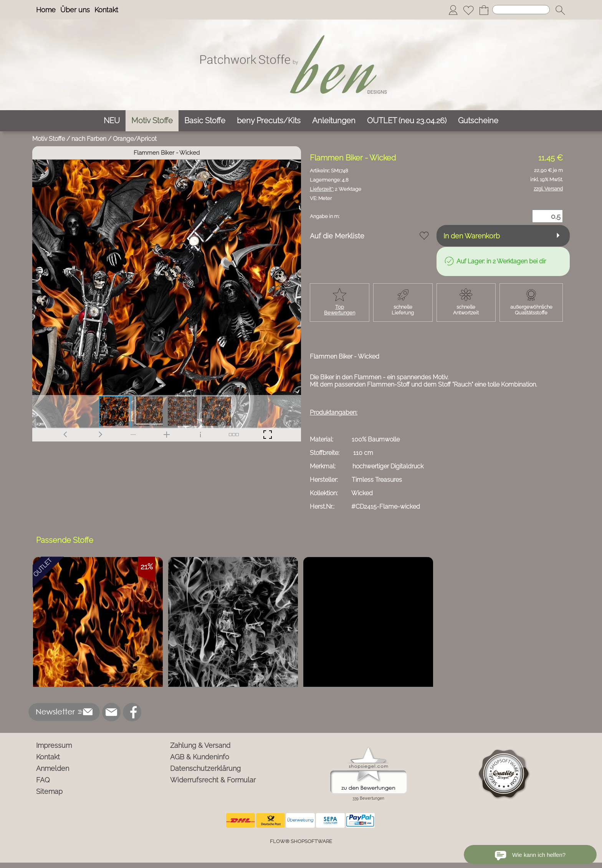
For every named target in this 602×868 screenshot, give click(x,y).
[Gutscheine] (478, 121)
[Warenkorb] (484, 10)
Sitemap (49, 791)
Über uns (75, 10)
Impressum (54, 745)
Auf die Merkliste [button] (337, 236)
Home (46, 10)
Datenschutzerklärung (205, 768)
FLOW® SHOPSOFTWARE (301, 841)
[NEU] (112, 121)
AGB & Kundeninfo (200, 757)
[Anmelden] (453, 10)
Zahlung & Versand (200, 745)
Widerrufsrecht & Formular (213, 780)
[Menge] (547, 216)
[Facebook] (132, 712)
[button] (560, 10)
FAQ (43, 780)
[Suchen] (521, 10)
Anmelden (53, 768)
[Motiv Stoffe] (152, 121)
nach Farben (89, 139)
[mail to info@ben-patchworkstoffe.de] (111, 712)
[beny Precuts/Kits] (269, 121)
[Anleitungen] (334, 121)
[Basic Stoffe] (205, 121)
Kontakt (106, 10)
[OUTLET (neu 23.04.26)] (407, 121)
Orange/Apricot (135, 139)
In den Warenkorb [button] (472, 236)
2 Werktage (336, 189)
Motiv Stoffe (49, 139)
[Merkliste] (468, 10)
